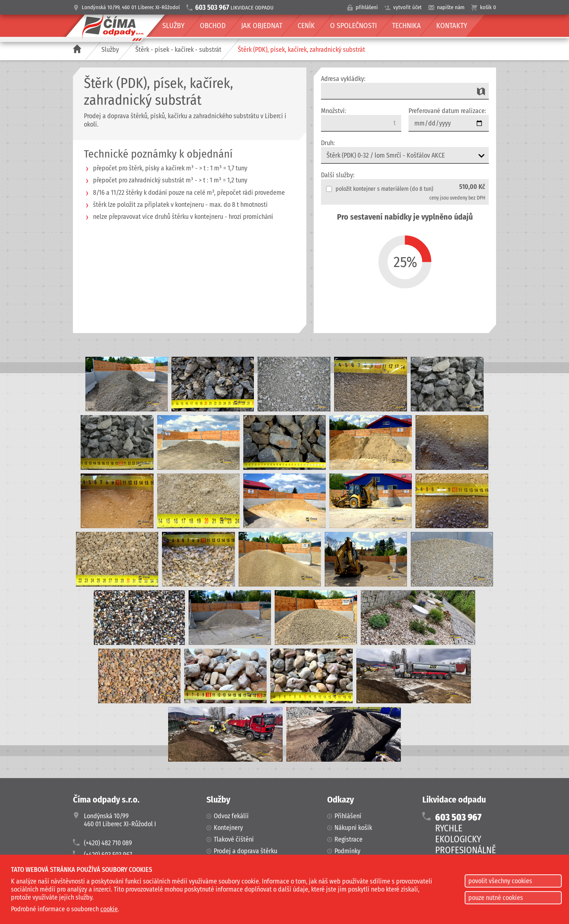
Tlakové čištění (234, 839)
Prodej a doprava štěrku (245, 851)
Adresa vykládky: (343, 79)
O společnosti (353, 26)
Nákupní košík (353, 828)
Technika (407, 26)
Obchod (213, 26)
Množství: (334, 111)
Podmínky (347, 851)
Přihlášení (348, 816)
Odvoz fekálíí (231, 816)
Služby (110, 50)
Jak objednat (262, 26)
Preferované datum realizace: (447, 111)
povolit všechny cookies (500, 881)
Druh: (328, 143)
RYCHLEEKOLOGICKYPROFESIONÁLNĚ (466, 834)
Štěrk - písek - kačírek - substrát (178, 50)
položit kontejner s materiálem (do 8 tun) (380, 189)
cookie (109, 909)
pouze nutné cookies (496, 898)
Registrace (349, 839)
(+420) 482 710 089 (108, 843)
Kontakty (452, 26)
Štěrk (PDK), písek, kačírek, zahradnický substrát (301, 50)
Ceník (306, 26)
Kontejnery (228, 828)
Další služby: (338, 175)
